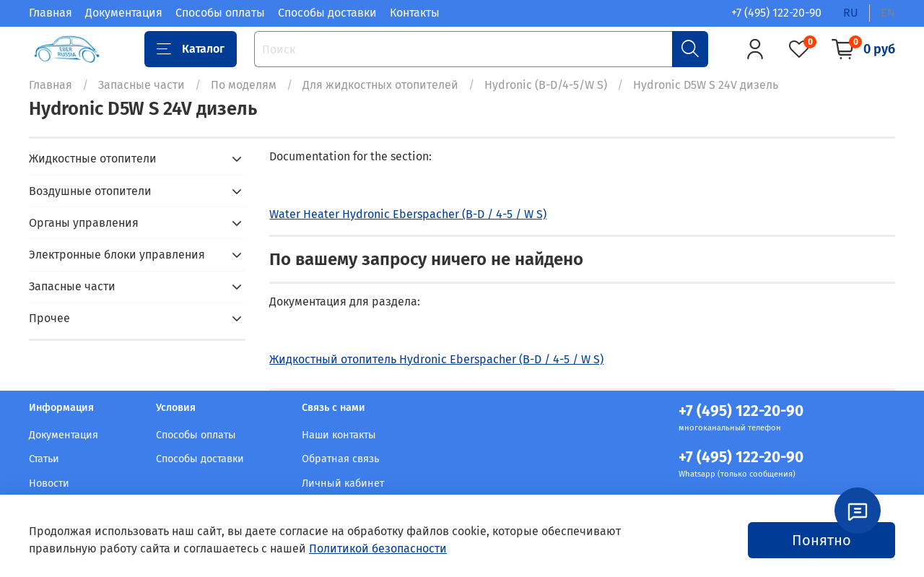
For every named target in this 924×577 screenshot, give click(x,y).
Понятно (821, 540)
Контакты (415, 13)
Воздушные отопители (90, 191)
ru (851, 13)
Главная (51, 13)
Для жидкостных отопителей (380, 85)
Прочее (49, 318)
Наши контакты (339, 435)
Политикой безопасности (378, 548)
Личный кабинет (343, 483)
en (888, 13)
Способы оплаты (220, 13)
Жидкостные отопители (93, 159)
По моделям (244, 85)
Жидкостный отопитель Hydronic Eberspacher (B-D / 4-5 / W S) (436, 359)
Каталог (191, 49)
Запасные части (141, 85)
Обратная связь (340, 459)
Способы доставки (327, 13)
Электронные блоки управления (117, 255)
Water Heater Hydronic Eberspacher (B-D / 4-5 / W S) (408, 214)
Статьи (44, 459)
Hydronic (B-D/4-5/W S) (546, 85)
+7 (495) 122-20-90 (776, 13)
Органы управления (84, 223)
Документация (124, 13)
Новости (49, 483)
